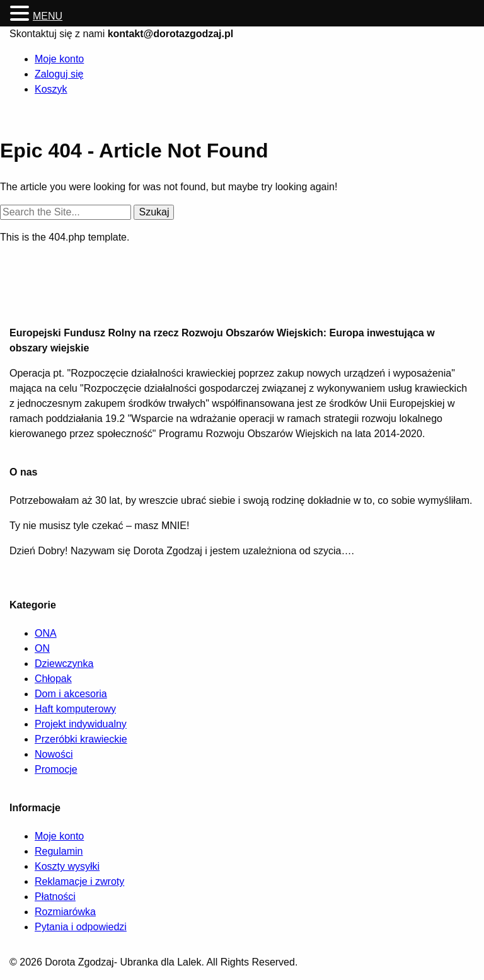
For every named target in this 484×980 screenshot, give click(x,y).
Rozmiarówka (65, 912)
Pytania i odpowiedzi (81, 927)
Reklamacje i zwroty (79, 881)
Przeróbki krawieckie (81, 739)
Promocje (56, 769)
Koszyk (51, 89)
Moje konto (59, 59)
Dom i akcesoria (71, 694)
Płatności (55, 897)
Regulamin (59, 851)
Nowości (54, 754)
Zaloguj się (59, 74)
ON (42, 648)
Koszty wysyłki (67, 866)
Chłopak (53, 679)
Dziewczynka (64, 664)
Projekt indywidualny (81, 724)
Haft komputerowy (75, 709)
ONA (46, 633)
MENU (48, 16)
